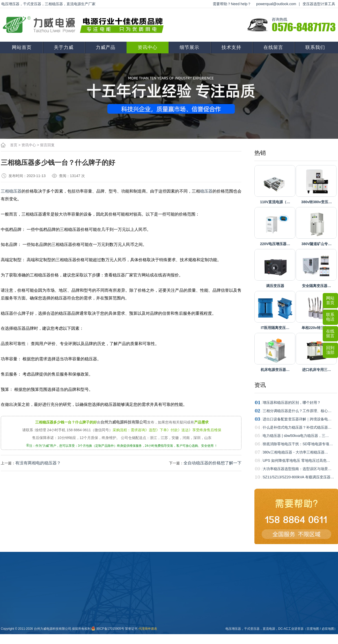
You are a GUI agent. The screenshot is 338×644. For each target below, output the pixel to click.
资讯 (260, 385)
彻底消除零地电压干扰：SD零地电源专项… (298, 444)
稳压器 (206, 191)
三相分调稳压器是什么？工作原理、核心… (297, 411)
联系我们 (315, 47)
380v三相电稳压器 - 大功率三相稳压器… (295, 452)
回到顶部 (330, 350)
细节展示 (189, 47)
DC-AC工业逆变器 (291, 629)
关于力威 (64, 47)
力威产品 (106, 47)
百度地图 (313, 629)
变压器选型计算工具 (319, 4)
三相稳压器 (11, 191)
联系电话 (330, 317)
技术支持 (231, 47)
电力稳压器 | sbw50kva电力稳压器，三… (296, 436)
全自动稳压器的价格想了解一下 (212, 463)
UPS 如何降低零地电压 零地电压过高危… (296, 460)
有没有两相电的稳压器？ (38, 463)
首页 (14, 145)
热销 (260, 153)
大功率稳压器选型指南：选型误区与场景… (297, 469)
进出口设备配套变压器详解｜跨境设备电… (297, 419)
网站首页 (22, 47)
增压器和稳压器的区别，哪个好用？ (292, 403)
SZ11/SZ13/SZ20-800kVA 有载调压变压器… (298, 477)
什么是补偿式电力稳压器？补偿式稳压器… (297, 427)
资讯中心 (148, 47)
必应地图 (328, 629)
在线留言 (273, 47)
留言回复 (47, 145)
